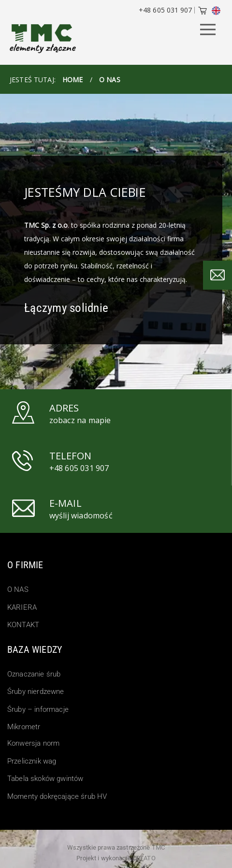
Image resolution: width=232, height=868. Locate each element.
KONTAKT (23, 625)
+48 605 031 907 (165, 10)
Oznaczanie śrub (34, 674)
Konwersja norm (33, 743)
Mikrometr (24, 727)
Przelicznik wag (32, 761)
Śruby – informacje (38, 709)
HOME (73, 80)
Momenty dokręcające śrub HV (57, 796)
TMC (158, 847)
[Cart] (203, 12)
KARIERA (22, 607)
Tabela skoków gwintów (45, 779)
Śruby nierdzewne (36, 691)
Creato (144, 858)
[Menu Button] (208, 30)
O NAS (18, 589)
